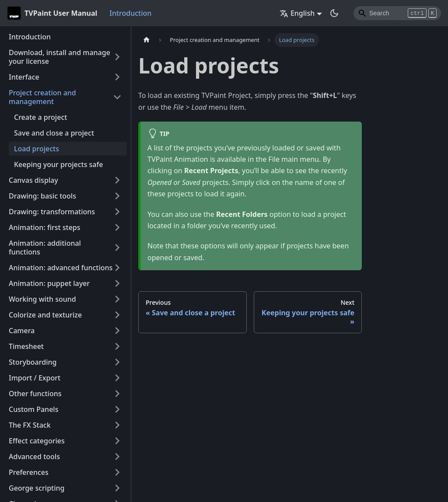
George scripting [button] (37, 488)
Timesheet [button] (26, 346)
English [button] (297, 13)
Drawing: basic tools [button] (42, 196)
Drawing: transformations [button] (52, 212)
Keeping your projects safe (58, 164)
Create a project (40, 117)
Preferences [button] (29, 472)
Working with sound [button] (42, 299)
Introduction (130, 13)
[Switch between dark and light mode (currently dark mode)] (334, 13)
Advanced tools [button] (34, 457)
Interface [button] (24, 77)
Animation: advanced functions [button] (61, 268)
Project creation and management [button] (42, 97)
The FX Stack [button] (30, 425)
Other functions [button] (35, 394)
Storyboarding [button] (33, 362)
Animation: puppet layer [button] (49, 283)
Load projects (37, 149)
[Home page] (147, 40)
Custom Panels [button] (33, 409)
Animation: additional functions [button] (45, 248)
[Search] (397, 13)
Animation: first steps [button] (45, 227)
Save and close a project (54, 133)
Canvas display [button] (33, 180)
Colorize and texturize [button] (45, 315)
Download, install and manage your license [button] (59, 57)
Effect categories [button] (37, 441)
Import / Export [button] (35, 378)
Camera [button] (22, 331)
